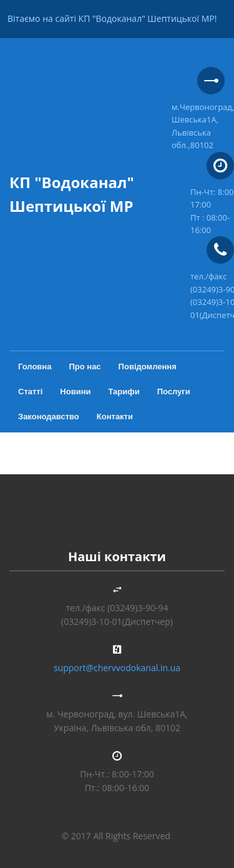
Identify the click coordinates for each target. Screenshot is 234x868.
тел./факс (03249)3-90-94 (117, 608)
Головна (35, 367)
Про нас (85, 367)
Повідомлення (148, 367)
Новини (75, 392)
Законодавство (49, 417)
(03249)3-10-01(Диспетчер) (117, 621)
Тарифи (124, 392)
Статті (30, 392)
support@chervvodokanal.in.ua (117, 668)
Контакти (115, 417)
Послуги (174, 392)
